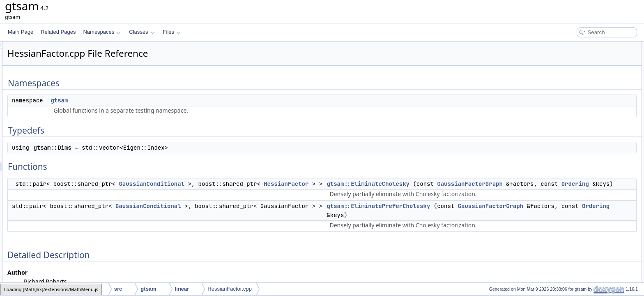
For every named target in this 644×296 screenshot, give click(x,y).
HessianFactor (389, 184)
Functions (563, 82)
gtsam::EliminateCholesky (471, 184)
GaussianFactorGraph (486, 193)
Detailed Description (574, 109)
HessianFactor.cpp (230, 289)
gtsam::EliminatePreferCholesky (481, 242)
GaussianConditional (254, 184)
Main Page (21, 32)
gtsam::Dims (573, 73)
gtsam (162, 100)
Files (172, 32)
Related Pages (58, 32)
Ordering (498, 202)
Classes (142, 32)
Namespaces (102, 32)
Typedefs (562, 64)
